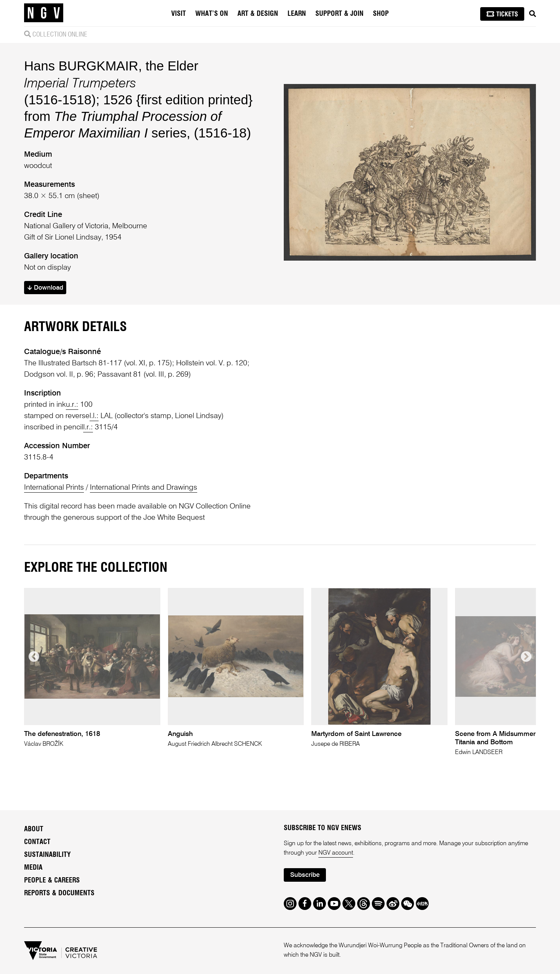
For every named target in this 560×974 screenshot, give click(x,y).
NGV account (336, 853)
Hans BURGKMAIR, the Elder (111, 66)
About (34, 829)
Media (33, 868)
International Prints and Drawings (144, 488)
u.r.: (72, 405)
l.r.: (88, 427)
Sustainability (47, 855)
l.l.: (94, 416)
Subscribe (305, 875)
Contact (37, 842)
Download (45, 288)
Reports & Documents (59, 893)
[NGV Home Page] (44, 13)
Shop (381, 14)
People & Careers (52, 881)
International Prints (54, 488)
